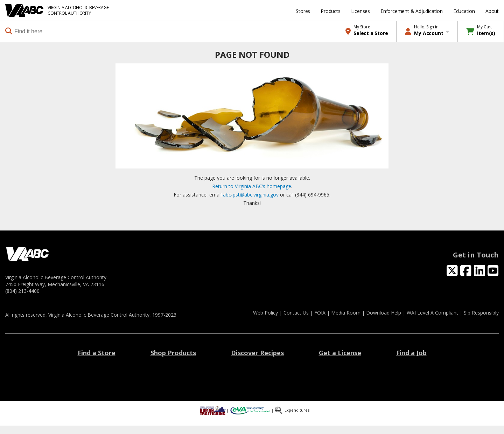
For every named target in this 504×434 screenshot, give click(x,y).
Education (464, 11)
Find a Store (97, 353)
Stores (303, 11)
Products (330, 11)
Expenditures (297, 410)
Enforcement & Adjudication (412, 11)
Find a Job (411, 353)
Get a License (340, 353)
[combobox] (171, 31)
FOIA (320, 313)
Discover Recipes (257, 353)
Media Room (346, 313)
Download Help (384, 313)
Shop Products (173, 353)
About (492, 11)
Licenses (360, 11)
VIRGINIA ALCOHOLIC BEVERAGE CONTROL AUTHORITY (78, 10)
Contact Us (296, 313)
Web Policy (265, 313)
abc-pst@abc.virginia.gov (251, 195)
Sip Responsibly (481, 313)
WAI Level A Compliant (432, 313)
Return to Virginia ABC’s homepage (252, 186)
